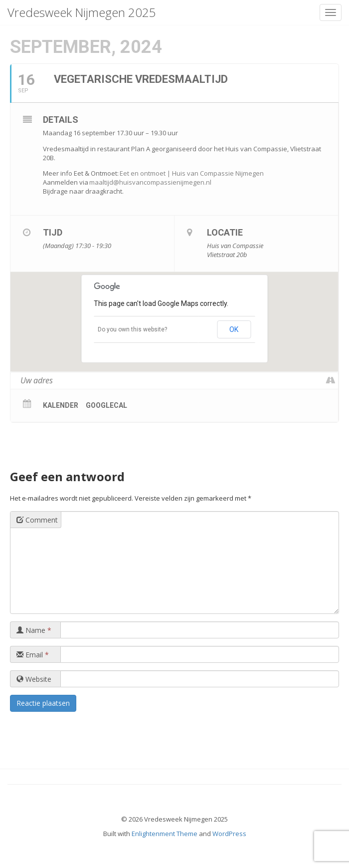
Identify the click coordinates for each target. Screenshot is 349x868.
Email (33, 655)
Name (34, 630)
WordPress (229, 834)
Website (34, 679)
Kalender (61, 405)
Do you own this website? (132, 329)
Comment (37, 520)
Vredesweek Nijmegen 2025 (82, 12)
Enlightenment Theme (165, 834)
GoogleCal (106, 405)
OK (234, 329)
